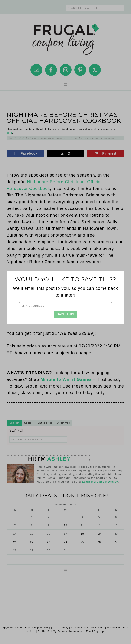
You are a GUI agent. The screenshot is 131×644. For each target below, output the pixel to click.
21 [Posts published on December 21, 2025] (15, 542)
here (9, 133)
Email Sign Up (95, 631)
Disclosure (98, 628)
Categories (45, 423)
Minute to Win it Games (66, 379)
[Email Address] (65, 306)
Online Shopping (105, 138)
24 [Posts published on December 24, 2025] (65, 542)
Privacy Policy (80, 628)
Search (14, 423)
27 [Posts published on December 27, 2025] (116, 542)
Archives (64, 423)
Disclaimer (114, 628)
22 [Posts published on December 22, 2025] (32, 542)
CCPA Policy (61, 628)
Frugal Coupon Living (65, 37)
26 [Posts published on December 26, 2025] (99, 542)
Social (28, 423)
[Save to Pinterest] (105, 153)
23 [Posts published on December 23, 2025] (49, 542)
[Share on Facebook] (25, 153)
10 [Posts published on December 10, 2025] (65, 525)
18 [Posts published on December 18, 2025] (82, 534)
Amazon (89, 138)
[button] (65, 85)
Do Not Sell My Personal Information (61, 631)
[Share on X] (65, 153)
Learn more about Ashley (100, 482)
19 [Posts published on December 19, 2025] (99, 534)
